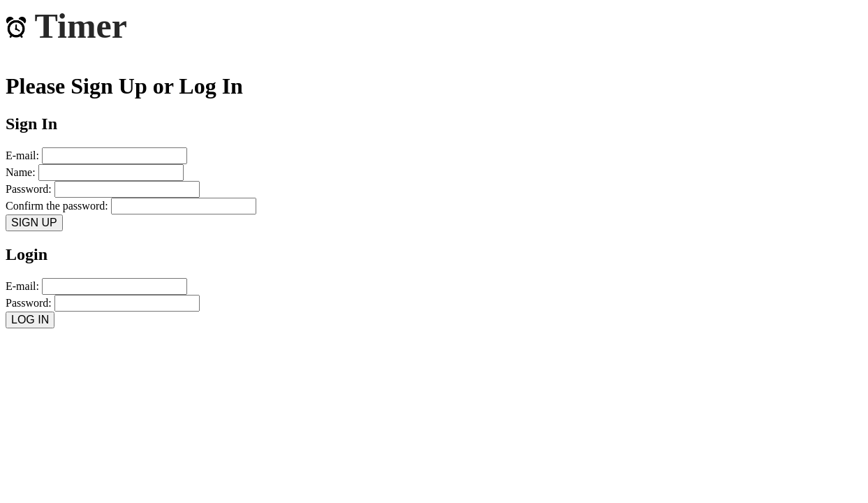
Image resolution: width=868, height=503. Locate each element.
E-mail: (96, 155)
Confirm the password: (131, 206)
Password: (103, 189)
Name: (95, 172)
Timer (66, 26)
